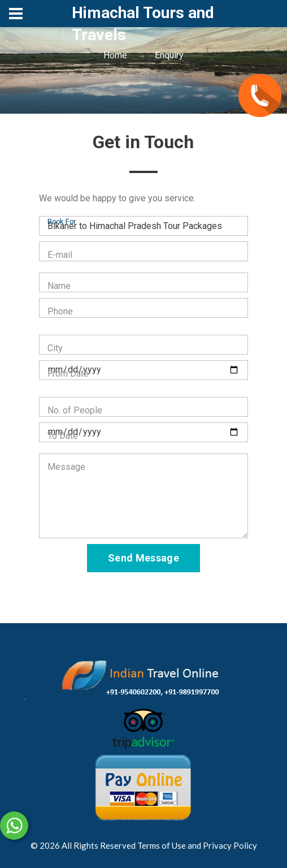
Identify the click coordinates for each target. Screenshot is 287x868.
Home (115, 55)
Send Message (143, 558)
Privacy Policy (230, 845)
